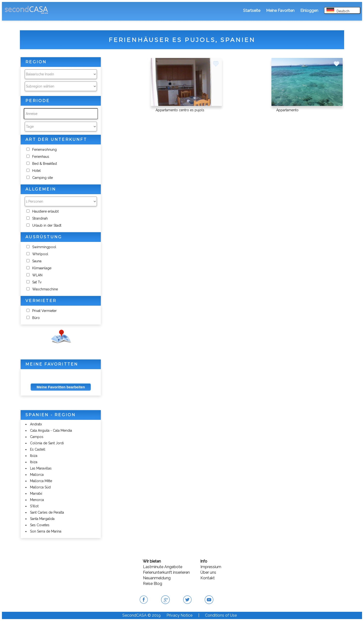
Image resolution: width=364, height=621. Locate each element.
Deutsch (338, 10)
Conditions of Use (221, 615)
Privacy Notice (179, 615)
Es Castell (38, 449)
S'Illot (34, 506)
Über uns (208, 572)
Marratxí (36, 494)
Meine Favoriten (280, 11)
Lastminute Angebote (163, 567)
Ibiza (34, 456)
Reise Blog (153, 584)
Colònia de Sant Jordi (47, 443)
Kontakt (208, 578)
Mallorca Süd (40, 487)
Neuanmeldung (157, 578)
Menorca (37, 500)
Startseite (252, 11)
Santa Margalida (42, 519)
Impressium (211, 567)
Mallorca (37, 475)
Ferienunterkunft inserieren (166, 572)
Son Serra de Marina (46, 531)
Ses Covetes (40, 525)
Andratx (36, 424)
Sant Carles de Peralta (47, 512)
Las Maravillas (41, 468)
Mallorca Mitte (41, 481)
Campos (37, 437)
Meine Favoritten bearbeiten (61, 387)
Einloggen (309, 11)
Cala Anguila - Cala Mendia (51, 430)
